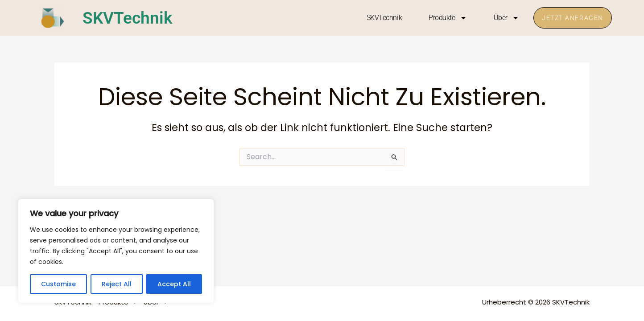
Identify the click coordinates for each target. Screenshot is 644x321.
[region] (116, 251)
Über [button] (505, 18)
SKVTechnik (130, 18)
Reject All (117, 284)
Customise (58, 284)
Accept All (174, 284)
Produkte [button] (446, 18)
